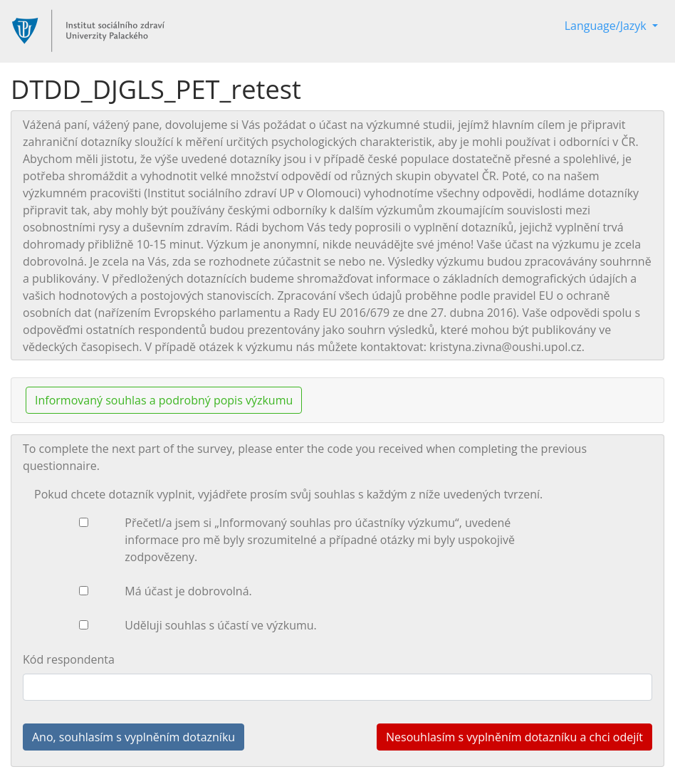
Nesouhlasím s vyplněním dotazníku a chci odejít (514, 737)
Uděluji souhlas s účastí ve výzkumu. (220, 625)
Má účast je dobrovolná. (188, 591)
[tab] (337, 401)
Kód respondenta (69, 659)
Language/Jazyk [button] (607, 26)
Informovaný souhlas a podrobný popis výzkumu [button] (164, 400)
